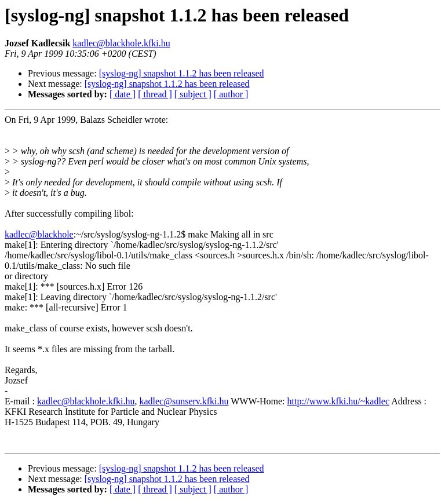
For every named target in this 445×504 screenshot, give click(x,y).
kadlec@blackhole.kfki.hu (121, 43)
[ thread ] (155, 94)
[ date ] (123, 94)
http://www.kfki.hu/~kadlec (338, 401)
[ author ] (231, 94)
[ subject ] (193, 94)
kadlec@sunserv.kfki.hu (184, 401)
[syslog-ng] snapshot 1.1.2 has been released (182, 73)
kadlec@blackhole (39, 234)
